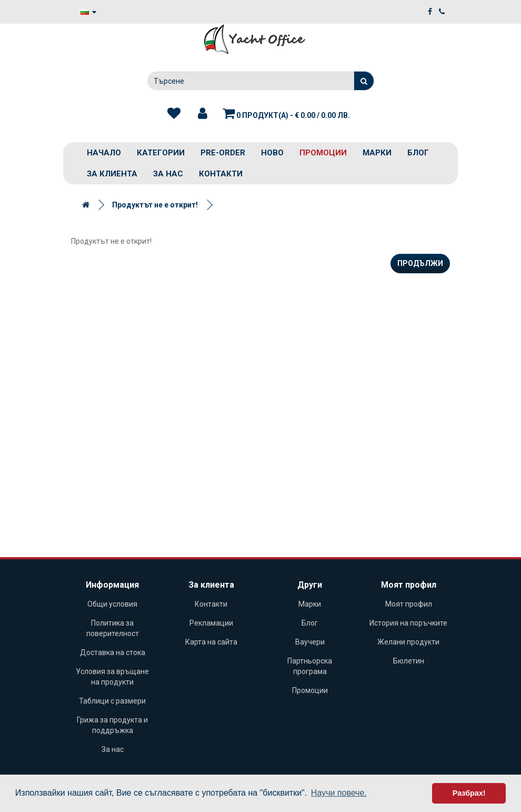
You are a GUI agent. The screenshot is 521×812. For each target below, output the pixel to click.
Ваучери (310, 642)
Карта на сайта (211, 642)
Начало (104, 153)
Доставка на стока (113, 652)
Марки (377, 153)
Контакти (221, 174)
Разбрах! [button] (469, 793)
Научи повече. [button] (339, 793)
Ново (272, 153)
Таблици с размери (112, 701)
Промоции (323, 153)
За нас (168, 174)
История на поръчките (408, 623)
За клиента (112, 174)
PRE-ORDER (223, 153)
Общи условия (112, 604)
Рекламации (211, 623)
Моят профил (409, 604)
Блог (418, 153)
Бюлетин (409, 661)
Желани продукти (408, 642)
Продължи (420, 263)
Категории (161, 153)
